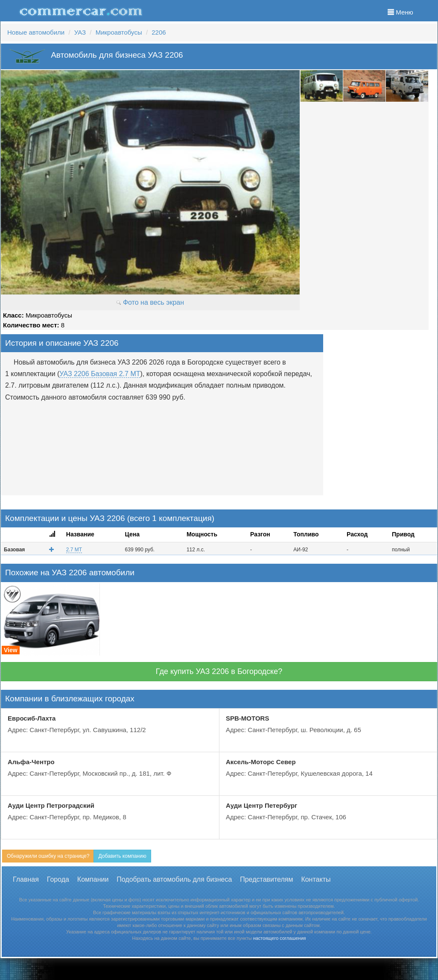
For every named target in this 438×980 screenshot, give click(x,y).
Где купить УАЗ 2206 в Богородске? (219, 671)
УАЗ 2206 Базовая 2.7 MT (100, 374)
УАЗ (80, 32)
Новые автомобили (36, 32)
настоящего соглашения (280, 938)
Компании (93, 879)
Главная (26, 879)
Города (58, 879)
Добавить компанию (122, 856)
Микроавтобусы (119, 32)
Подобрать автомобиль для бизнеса (174, 879)
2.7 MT (74, 550)
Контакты (316, 879)
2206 (159, 32)
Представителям (266, 879)
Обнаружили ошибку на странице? (48, 856)
